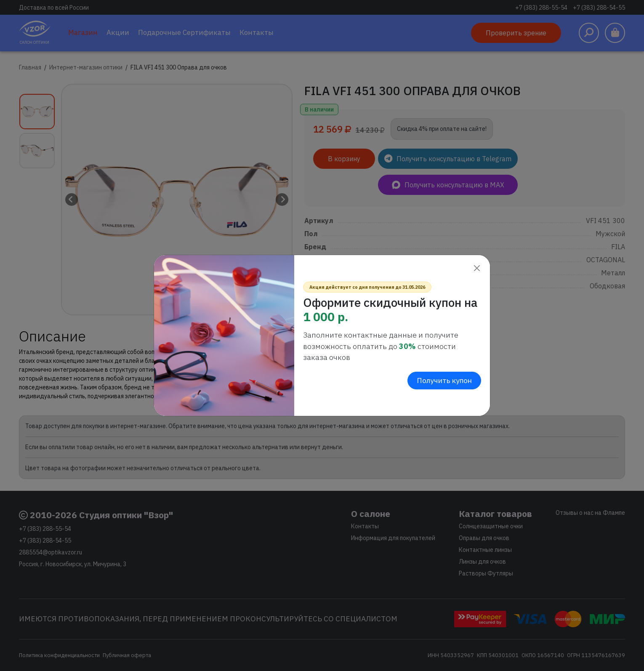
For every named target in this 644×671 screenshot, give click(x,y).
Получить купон (444, 380)
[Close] (477, 268)
